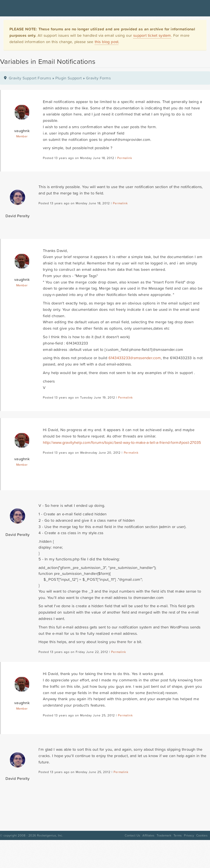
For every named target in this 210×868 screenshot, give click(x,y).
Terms (178, 835)
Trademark (164, 835)
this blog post (107, 42)
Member (22, 136)
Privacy (189, 835)
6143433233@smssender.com (135, 358)
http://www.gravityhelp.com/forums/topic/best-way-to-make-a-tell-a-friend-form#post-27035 (122, 442)
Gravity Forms (98, 78)
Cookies (202, 835)
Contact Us (132, 835)
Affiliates (148, 835)
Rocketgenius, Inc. (50, 835)
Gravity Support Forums (30, 78)
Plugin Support (68, 78)
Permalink (125, 158)
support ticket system (152, 35)
